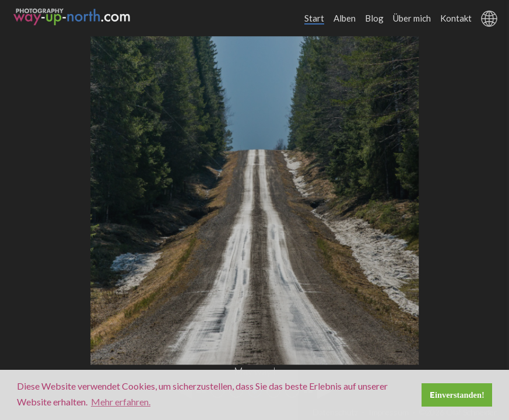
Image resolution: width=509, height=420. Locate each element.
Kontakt (456, 18)
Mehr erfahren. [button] (121, 402)
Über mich (412, 18)
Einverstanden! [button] (457, 395)
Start (314, 18)
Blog (374, 18)
